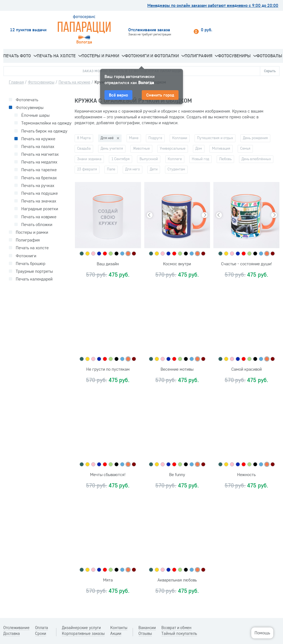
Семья (245, 148)
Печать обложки (37, 224)
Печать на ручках (38, 185)
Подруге (155, 138)
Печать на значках (39, 201)
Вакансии (147, 628)
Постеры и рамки (103, 56)
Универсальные (173, 148)
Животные (141, 148)
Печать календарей (34, 279)
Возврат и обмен (177, 628)
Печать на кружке (38, 139)
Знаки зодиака (89, 159)
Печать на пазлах (38, 146)
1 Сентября (121, 159)
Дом (199, 148)
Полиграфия (201, 56)
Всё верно (118, 95)
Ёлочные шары (35, 115)
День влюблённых (256, 159)
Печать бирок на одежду (44, 131)
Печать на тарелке (39, 170)
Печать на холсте (59, 56)
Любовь (225, 159)
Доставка (12, 633)
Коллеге (175, 159)
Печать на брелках (39, 178)
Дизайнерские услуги (81, 628)
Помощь (262, 633)
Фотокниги (26, 256)
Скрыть (270, 71)
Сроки (41, 633)
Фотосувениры (237, 56)
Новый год (201, 159)
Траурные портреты (34, 271)
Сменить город (160, 95)
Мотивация (221, 148)
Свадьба (84, 148)
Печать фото (20, 56)
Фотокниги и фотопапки (155, 56)
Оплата (42, 628)
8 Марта (84, 138)
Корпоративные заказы (83, 633)
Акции (116, 633)
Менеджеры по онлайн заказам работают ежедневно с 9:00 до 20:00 (213, 5)
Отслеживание (16, 628)
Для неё (107, 138)
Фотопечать (27, 100)
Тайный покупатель (179, 633)
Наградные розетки (40, 209)
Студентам (176, 169)
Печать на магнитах (40, 154)
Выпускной (149, 159)
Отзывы (145, 633)
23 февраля (87, 169)
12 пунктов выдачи (28, 30)
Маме (134, 138)
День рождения (255, 138)
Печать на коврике (39, 217)
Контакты (119, 628)
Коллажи (180, 138)
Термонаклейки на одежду (46, 123)
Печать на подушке (40, 193)
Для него (133, 169)
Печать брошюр (31, 263)
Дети (154, 169)
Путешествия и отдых (215, 138)
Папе (111, 169)
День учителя (112, 148)
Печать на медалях (39, 162)
